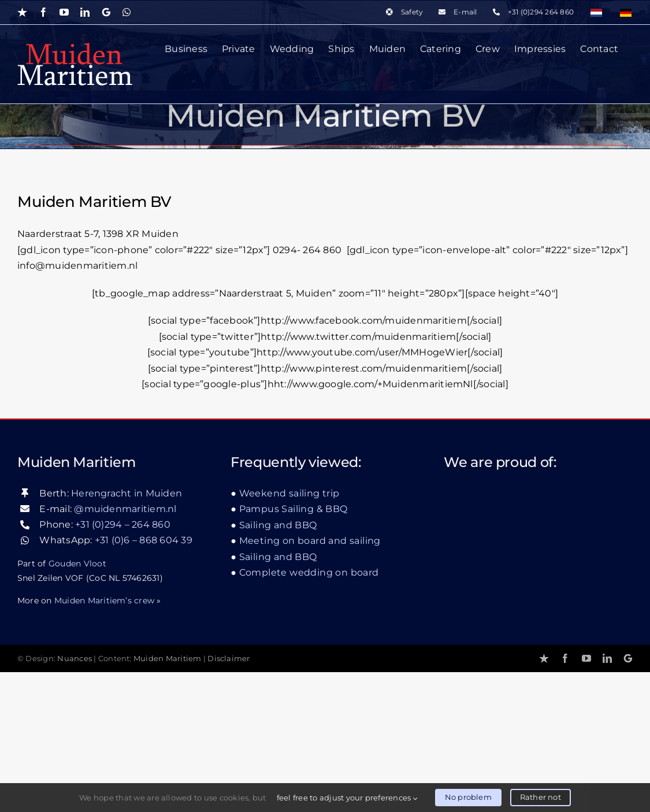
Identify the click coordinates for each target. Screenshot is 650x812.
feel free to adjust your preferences (347, 798)
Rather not (541, 797)
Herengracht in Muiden (127, 633)
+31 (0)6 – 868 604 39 (144, 680)
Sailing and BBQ (278, 664)
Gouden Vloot (77, 703)
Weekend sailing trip (289, 633)
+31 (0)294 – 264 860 (123, 664)
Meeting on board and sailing (310, 681)
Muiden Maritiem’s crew (104, 740)
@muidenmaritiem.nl (125, 648)
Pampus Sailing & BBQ (294, 649)
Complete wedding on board (309, 712)
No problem (468, 797)
